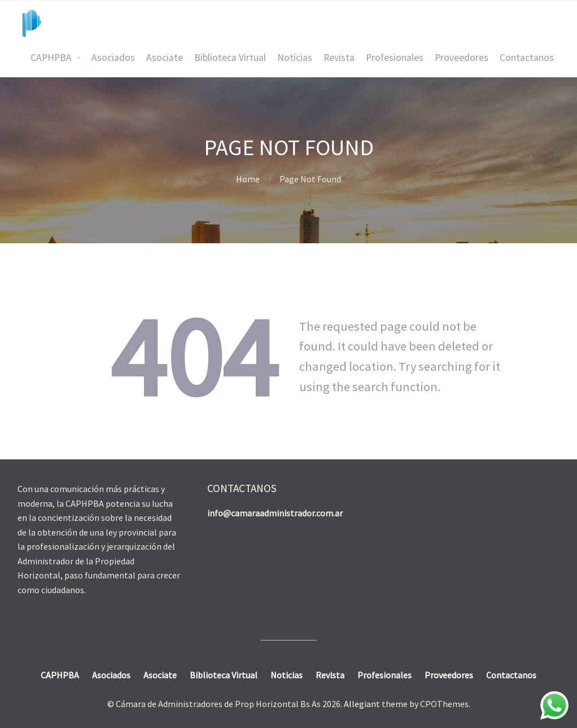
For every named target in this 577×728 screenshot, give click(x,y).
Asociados (113, 58)
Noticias (295, 58)
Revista (339, 58)
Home (248, 179)
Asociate (165, 58)
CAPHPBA (51, 58)
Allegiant (362, 704)
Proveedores (462, 58)
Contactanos (527, 58)
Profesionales (395, 58)
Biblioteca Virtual (230, 58)
